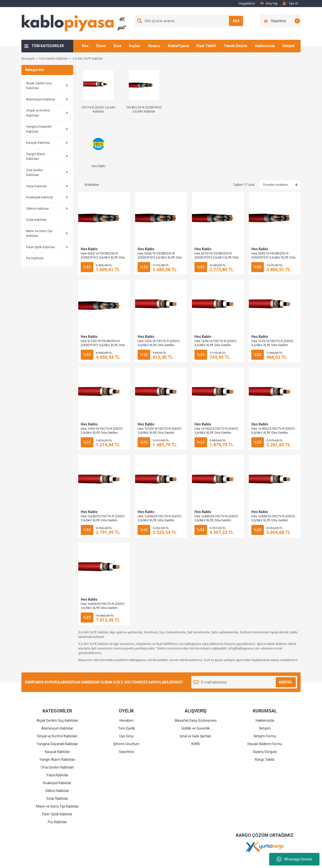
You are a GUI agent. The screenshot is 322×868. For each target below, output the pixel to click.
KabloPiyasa (178, 46)
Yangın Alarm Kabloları (36, 156)
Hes (85, 46)
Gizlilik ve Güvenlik (196, 728)
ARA (233, 21)
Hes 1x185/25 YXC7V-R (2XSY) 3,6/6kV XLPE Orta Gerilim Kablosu (273, 433)
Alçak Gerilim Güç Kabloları (39, 86)
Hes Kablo (89, 249)
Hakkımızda (265, 46)
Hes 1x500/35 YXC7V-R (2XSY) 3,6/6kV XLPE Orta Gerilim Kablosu (273, 520)
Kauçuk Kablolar (38, 143)
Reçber (135, 46)
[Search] (189, 21)
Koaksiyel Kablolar (40, 197)
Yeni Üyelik (127, 728)
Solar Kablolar (36, 220)
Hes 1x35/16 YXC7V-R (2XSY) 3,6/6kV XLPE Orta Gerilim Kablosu (159, 345)
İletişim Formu (265, 736)
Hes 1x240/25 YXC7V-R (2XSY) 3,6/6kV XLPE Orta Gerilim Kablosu (103, 520)
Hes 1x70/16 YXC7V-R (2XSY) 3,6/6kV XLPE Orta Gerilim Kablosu (272, 345)
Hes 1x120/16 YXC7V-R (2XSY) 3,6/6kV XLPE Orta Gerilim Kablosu (159, 433)
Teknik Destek (235, 46)
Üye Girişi (126, 736)
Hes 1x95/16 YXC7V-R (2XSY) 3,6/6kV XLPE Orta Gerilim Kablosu (102, 433)
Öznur (101, 46)
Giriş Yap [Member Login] (269, 3)
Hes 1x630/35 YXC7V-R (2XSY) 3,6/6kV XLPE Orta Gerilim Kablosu (103, 608)
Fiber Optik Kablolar (41, 247)
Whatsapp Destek (294, 859)
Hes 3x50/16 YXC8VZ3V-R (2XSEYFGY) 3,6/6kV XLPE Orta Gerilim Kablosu (160, 257)
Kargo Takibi (265, 760)
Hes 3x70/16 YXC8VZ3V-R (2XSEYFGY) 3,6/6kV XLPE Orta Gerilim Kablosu (216, 257)
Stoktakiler (92, 185)
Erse (117, 46)
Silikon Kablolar (37, 209)
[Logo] (76, 23)
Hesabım (127, 720)
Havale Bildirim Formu (265, 744)
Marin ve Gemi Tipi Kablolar (39, 233)
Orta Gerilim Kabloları (35, 173)
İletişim (289, 46)
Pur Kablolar (35, 258)
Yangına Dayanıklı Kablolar (39, 129)
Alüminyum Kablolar (41, 99)
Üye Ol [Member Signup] (290, 3)
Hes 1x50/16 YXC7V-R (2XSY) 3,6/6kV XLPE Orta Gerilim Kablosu (215, 345)
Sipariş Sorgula (265, 752)
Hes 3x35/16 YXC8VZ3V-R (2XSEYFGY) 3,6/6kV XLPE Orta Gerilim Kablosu (103, 257)
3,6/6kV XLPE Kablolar (88, 59)
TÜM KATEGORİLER (48, 46)
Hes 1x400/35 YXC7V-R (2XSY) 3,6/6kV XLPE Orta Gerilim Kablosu (216, 520)
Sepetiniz (127, 752)
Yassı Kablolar (36, 186)
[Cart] (280, 21)
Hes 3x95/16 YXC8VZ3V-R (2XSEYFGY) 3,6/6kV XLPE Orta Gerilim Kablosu (273, 257)
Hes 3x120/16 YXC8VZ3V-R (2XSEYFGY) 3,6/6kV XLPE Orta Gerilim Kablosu (103, 345)
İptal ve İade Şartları (196, 736)
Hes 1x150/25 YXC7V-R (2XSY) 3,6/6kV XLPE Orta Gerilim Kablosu (216, 433)
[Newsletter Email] (244, 682)
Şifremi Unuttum (126, 744)
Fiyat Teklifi (206, 46)
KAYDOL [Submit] (286, 682)
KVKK (196, 744)
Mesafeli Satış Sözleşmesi (196, 720)
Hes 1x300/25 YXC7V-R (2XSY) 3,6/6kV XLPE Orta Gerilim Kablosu (159, 520)
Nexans (154, 46)
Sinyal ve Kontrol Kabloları (38, 113)
